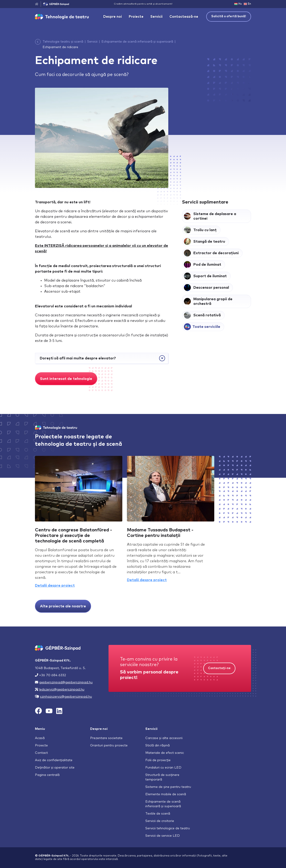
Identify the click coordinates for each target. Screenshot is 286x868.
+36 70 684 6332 (53, 675)
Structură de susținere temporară (162, 777)
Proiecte (136, 17)
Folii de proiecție (158, 760)
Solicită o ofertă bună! (229, 16)
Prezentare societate (106, 738)
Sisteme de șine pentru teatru (168, 787)
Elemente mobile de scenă (166, 794)
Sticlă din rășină (157, 746)
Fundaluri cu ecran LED (163, 768)
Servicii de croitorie (160, 821)
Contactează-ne (184, 17)
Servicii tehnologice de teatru (168, 828)
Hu (238, 4)
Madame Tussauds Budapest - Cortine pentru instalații (160, 533)
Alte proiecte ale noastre (63, 606)
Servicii (156, 17)
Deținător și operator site (55, 768)
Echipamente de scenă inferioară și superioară (137, 42)
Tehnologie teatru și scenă (63, 42)
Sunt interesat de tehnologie (66, 379)
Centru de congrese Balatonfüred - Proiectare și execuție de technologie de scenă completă (73, 536)
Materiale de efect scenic (165, 753)
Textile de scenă (158, 814)
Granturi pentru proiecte (109, 746)
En (247, 4)
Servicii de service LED (163, 836)
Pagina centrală (47, 775)
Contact (41, 753)
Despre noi (113, 17)
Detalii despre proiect (55, 585)
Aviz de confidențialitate (54, 760)
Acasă (40, 738)
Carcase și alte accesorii (164, 738)
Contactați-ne (219, 668)
